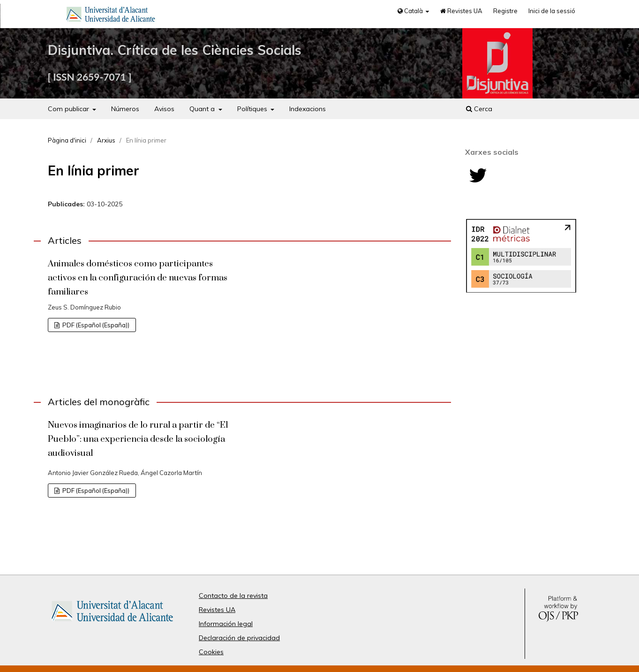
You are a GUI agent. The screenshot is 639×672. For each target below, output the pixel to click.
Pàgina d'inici (67, 140)
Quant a (203, 109)
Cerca (479, 109)
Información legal (226, 624)
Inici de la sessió (552, 11)
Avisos (164, 109)
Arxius (106, 140)
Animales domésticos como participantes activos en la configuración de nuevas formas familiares (138, 278)
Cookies (211, 652)
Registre (505, 11)
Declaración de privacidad (239, 638)
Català (411, 11)
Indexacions (308, 109)
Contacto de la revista (233, 596)
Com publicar (69, 109)
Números (125, 109)
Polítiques (253, 109)
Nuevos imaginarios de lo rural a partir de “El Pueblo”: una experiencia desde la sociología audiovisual (138, 439)
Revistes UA (461, 11)
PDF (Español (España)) (95, 325)
